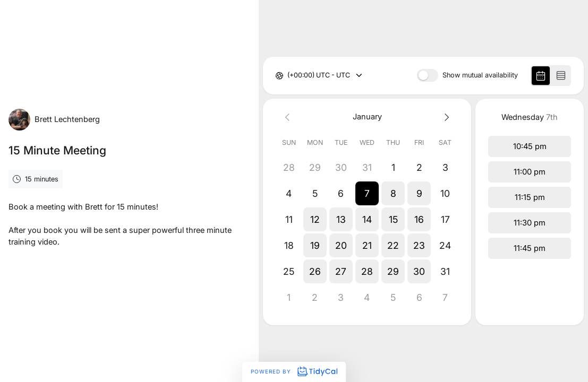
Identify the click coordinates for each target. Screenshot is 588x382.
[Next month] (445, 117)
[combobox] (288, 76)
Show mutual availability (480, 76)
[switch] (428, 75)
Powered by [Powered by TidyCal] (294, 371)
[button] (367, 193)
